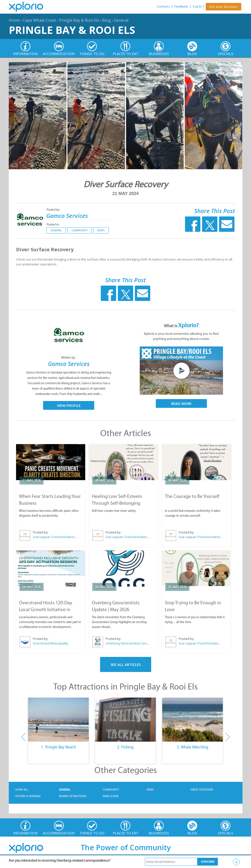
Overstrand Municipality (51, 643)
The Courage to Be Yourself (192, 496)
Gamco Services (67, 216)
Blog (107, 20)
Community (80, 230)
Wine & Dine (111, 796)
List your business (223, 7)
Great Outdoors (202, 790)
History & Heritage (28, 796)
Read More (181, 403)
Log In (197, 6)
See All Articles (126, 664)
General (121, 20)
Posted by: (53, 210)
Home (14, 20)
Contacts (163, 6)
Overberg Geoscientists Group (128, 643)
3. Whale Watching (193, 747)
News (101, 230)
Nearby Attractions (73, 796)
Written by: (69, 358)
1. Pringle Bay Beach (58, 747)
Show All (22, 790)
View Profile (69, 405)
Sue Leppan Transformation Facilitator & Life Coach (55, 537)
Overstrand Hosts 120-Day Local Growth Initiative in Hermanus (46, 609)
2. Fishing (125, 747)
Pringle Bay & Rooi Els (79, 20)
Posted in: (53, 224)
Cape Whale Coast (39, 20)
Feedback (181, 6)
